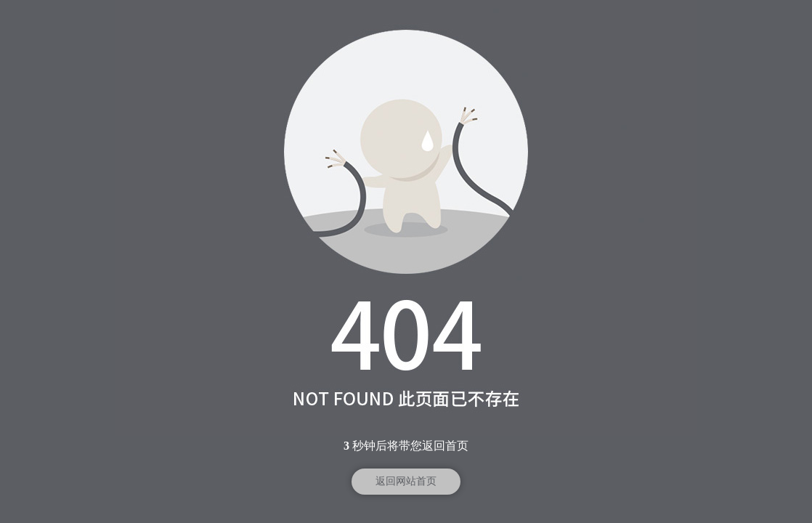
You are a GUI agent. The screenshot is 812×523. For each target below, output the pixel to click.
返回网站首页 (406, 481)
